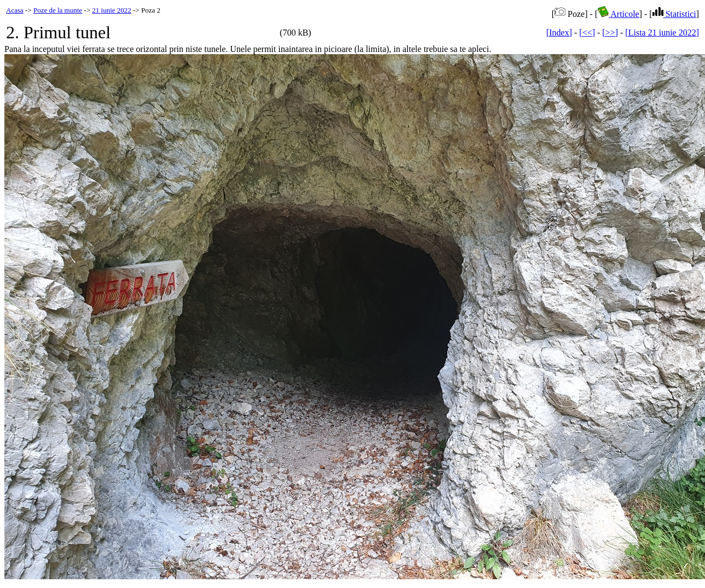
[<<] (587, 33)
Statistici (674, 14)
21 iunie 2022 (112, 10)
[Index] (559, 33)
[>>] (610, 33)
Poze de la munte (58, 10)
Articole (619, 14)
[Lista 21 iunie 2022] (662, 33)
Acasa (15, 10)
